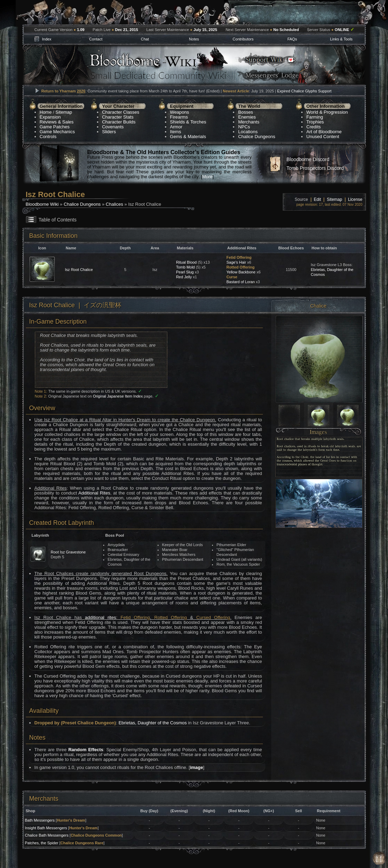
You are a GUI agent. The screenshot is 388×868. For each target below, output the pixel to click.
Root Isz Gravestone (68, 552)
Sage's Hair (236, 262)
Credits (314, 127)
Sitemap (64, 112)
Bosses (246, 112)
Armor (176, 127)
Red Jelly (184, 277)
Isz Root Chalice (79, 270)
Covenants (113, 127)
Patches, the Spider (41, 843)
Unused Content (323, 137)
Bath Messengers (40, 820)
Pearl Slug (185, 272)
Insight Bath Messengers (46, 828)
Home (46, 112)
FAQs (292, 39)
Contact (96, 39)
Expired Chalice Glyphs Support (304, 91)
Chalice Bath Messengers (47, 835)
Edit (317, 199)
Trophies (315, 122)
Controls (48, 137)
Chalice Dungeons (257, 137)
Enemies (247, 117)
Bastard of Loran (240, 282)
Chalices (114, 204)
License (355, 199)
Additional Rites (94, 493)
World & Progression (327, 112)
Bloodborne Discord (308, 159)
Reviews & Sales (57, 122)
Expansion (50, 117)
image (197, 767)
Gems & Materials (188, 137)
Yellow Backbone (241, 272)
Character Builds (119, 122)
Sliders (109, 132)
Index (47, 39)
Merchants (249, 122)
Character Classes (121, 112)
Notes (194, 39)
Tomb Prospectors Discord (315, 168)
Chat (145, 39)
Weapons (180, 112)
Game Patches (55, 127)
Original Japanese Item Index (118, 396)
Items (176, 132)
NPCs (244, 127)
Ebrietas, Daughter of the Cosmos (153, 723)
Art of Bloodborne (324, 132)
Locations (248, 132)
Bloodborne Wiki (42, 204)
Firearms (179, 117)
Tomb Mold (185, 267)
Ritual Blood (186, 262)
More (207, 177)
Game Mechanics (57, 132)
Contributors (243, 39)
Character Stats (118, 117)
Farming (315, 117)
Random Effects (86, 750)
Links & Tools (341, 39)
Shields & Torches (188, 122)
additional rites (101, 617)
